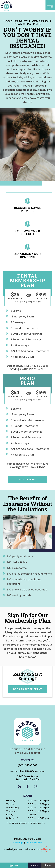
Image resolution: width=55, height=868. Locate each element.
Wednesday (13, 808)
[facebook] (28, 787)
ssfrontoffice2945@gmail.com (27, 771)
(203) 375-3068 (28, 765)
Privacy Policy (34, 843)
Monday (11, 801)
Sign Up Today (28, 480)
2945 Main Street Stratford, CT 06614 (28, 778)
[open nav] (50, 5)
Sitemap (18, 843)
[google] (19, 787)
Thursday (12, 811)
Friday (10, 815)
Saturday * (12, 818)
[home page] (7, 6)
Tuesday (11, 804)
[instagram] (36, 787)
